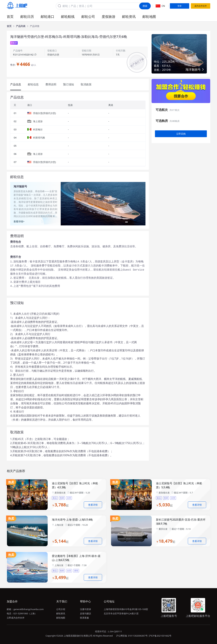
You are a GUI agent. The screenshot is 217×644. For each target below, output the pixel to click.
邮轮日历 (27, 17)
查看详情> (19, 221)
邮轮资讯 (129, 17)
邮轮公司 (88, 17)
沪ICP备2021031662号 (160, 636)
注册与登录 (86, 609)
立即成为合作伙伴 (16, 618)
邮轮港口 (47, 17)
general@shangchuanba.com (28, 609)
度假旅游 (108, 17)
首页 (10, 17)
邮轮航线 (68, 17)
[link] (9, 26)
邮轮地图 (149, 17)
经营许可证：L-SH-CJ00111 (109, 631)
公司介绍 (61, 609)
